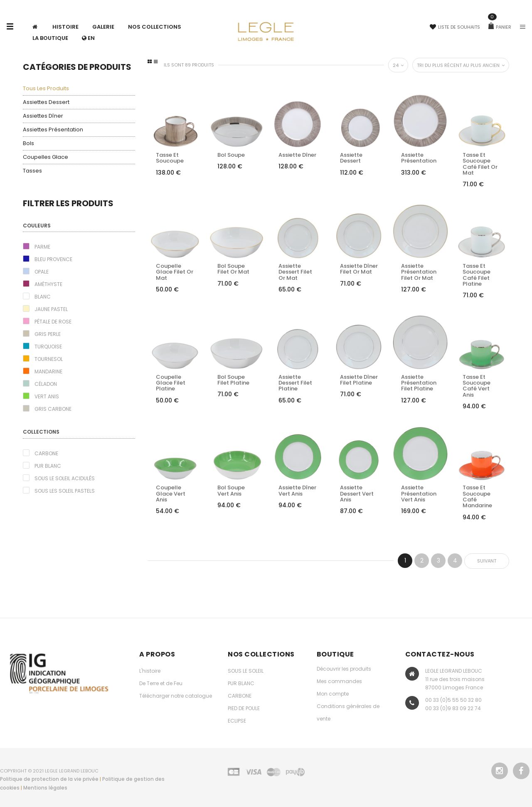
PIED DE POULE (244, 708)
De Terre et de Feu (161, 683)
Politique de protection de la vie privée (49, 779)
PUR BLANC (241, 683)
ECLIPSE (237, 721)
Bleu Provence (53, 259)
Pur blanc (48, 466)
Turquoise (48, 347)
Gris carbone (53, 409)
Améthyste (48, 284)
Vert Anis (47, 396)
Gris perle (48, 334)
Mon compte (333, 694)
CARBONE (240, 696)
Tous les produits (46, 88)
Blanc (43, 297)
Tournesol (49, 359)
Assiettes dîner (43, 116)
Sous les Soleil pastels (65, 491)
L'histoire (150, 671)
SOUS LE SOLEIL (246, 671)
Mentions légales (45, 788)
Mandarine (48, 371)
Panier (500, 27)
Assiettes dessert (46, 102)
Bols (28, 143)
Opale (42, 272)
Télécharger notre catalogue (176, 696)
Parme (42, 247)
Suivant (487, 561)
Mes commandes (339, 681)
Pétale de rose (53, 322)
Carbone (46, 453)
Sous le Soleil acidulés (65, 478)
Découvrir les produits (344, 669)
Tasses (32, 171)
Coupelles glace (46, 157)
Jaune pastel (51, 309)
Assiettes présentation (53, 130)
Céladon (46, 384)
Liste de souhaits (455, 27)
